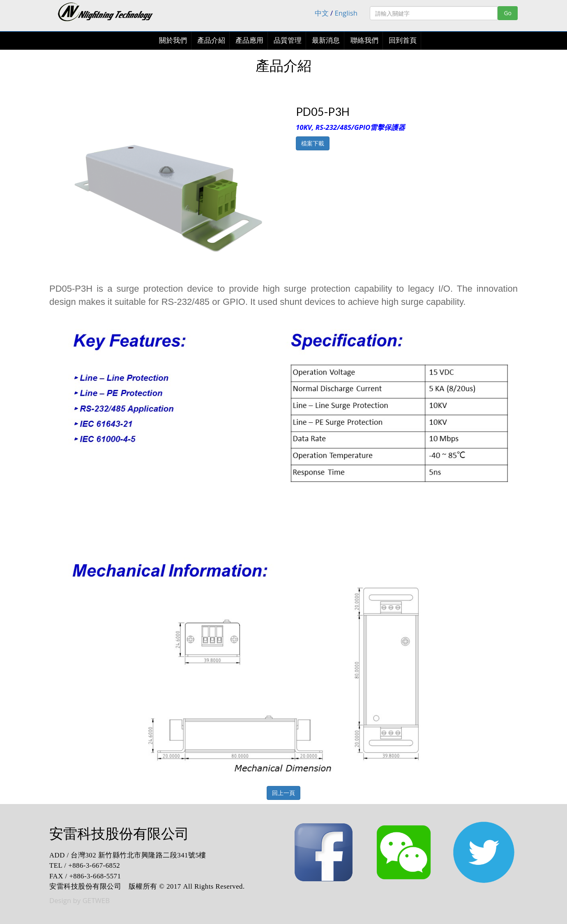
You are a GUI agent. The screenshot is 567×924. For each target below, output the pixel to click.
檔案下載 (313, 143)
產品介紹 (211, 40)
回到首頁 (403, 40)
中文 (322, 13)
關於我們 (173, 40)
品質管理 (288, 40)
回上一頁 (283, 793)
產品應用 (249, 40)
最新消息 (326, 40)
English (346, 13)
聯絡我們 (364, 40)
